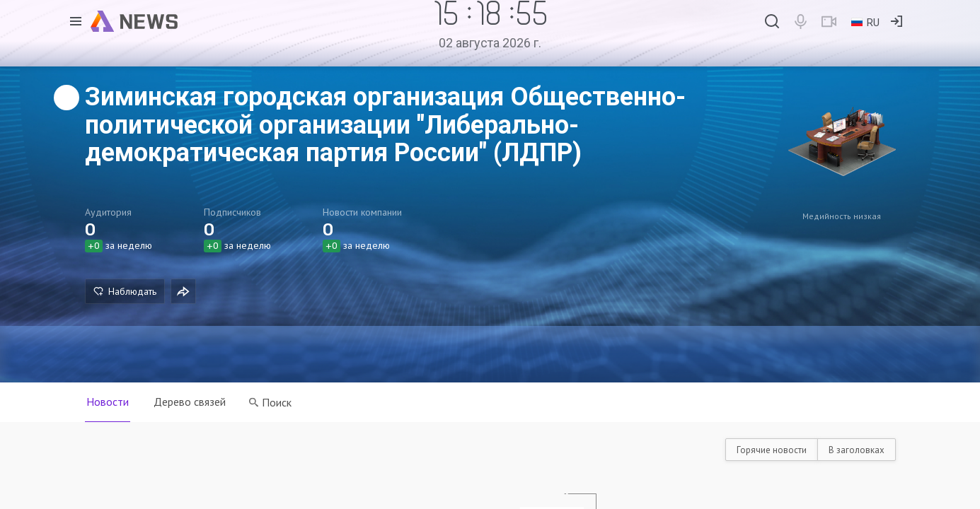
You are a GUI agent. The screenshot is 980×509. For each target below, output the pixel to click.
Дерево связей (190, 402)
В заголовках (857, 450)
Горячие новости (772, 450)
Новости (108, 402)
